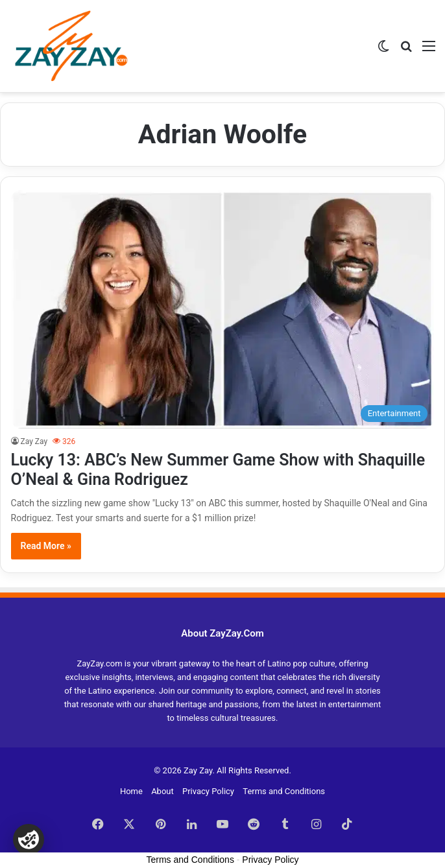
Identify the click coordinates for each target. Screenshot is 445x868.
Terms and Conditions (284, 791)
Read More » (46, 546)
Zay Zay (34, 441)
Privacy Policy (208, 791)
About (162, 791)
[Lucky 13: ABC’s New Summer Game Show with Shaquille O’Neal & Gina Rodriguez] (223, 309)
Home (131, 791)
